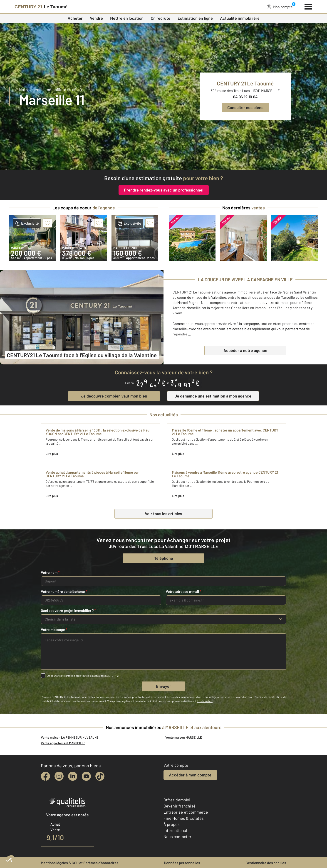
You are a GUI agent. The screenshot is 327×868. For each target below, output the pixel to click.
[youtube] (86, 776)
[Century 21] (41, 7)
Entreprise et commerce (186, 812)
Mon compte (280, 7)
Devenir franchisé (180, 806)
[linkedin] (73, 776)
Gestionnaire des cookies (266, 863)
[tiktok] (100, 776)
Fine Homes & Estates (184, 818)
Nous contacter (177, 836)
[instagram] (59, 776)
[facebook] (45, 776)
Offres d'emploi (177, 800)
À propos (172, 824)
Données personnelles (182, 863)
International (175, 830)
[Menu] (308, 6)
